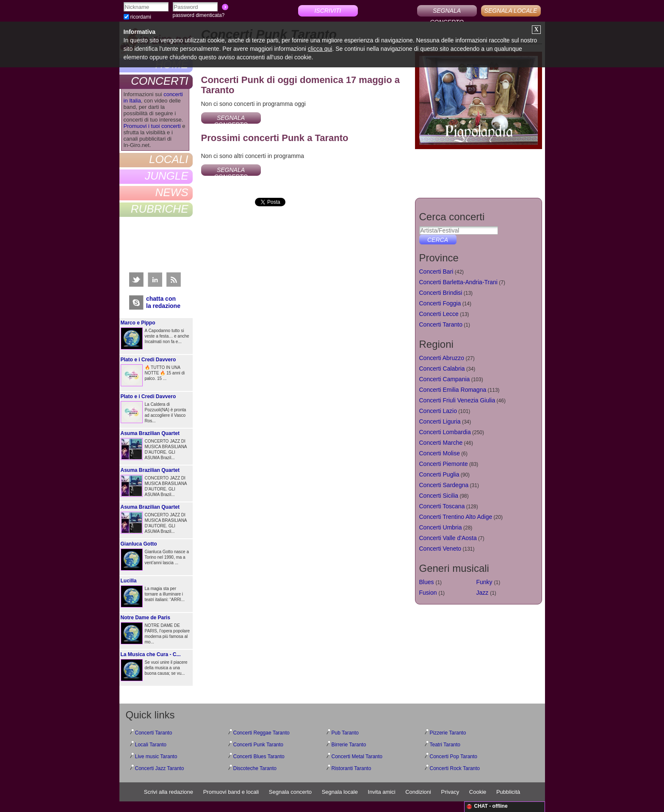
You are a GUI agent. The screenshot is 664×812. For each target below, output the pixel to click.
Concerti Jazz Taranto (160, 768)
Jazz (483, 593)
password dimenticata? (199, 15)
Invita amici (382, 792)
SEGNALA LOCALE (511, 11)
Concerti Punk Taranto (259, 745)
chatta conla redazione (163, 302)
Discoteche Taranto (255, 768)
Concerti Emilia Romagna (453, 390)
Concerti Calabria (442, 369)
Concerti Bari (436, 272)
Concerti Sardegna (444, 485)
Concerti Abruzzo (442, 358)
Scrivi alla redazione (169, 792)
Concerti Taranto (441, 324)
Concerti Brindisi (441, 293)
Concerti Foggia (440, 303)
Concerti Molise (440, 453)
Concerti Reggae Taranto (261, 733)
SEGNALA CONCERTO (447, 12)
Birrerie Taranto (349, 745)
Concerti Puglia (439, 474)
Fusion (428, 593)
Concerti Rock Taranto (455, 768)
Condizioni (418, 792)
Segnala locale (340, 792)
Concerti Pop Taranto (454, 757)
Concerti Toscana (442, 506)
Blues (427, 582)
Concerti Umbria (441, 527)
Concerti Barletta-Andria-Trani (458, 282)
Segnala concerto (290, 792)
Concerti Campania (445, 379)
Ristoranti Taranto (351, 768)
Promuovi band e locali (231, 792)
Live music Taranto (156, 757)
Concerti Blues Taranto (259, 757)
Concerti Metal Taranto (357, 757)
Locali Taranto (151, 745)
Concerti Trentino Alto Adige (456, 517)
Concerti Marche (441, 443)
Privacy (450, 792)
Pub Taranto (345, 733)
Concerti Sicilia (439, 496)
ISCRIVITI (328, 11)
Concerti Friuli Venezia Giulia (457, 400)
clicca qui (320, 49)
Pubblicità (508, 792)
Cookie (478, 792)
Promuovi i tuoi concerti (152, 126)
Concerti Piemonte (444, 464)
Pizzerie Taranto (448, 733)
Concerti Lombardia (445, 432)
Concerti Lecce (439, 314)
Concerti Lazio (438, 411)
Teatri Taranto (445, 745)
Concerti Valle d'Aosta (448, 538)
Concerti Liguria (440, 421)
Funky (484, 582)
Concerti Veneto (440, 549)
